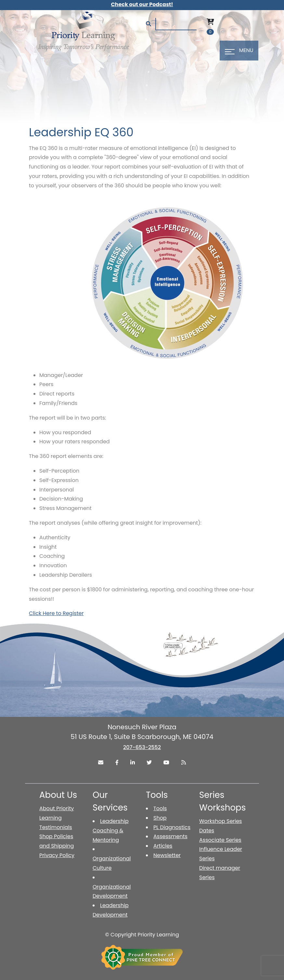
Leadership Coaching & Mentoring (111, 831)
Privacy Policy (57, 855)
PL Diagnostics (172, 827)
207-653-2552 (142, 747)
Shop (160, 818)
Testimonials (56, 827)
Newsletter (167, 855)
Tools (160, 808)
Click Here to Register (56, 613)
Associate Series (220, 840)
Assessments (170, 836)
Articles (163, 846)
